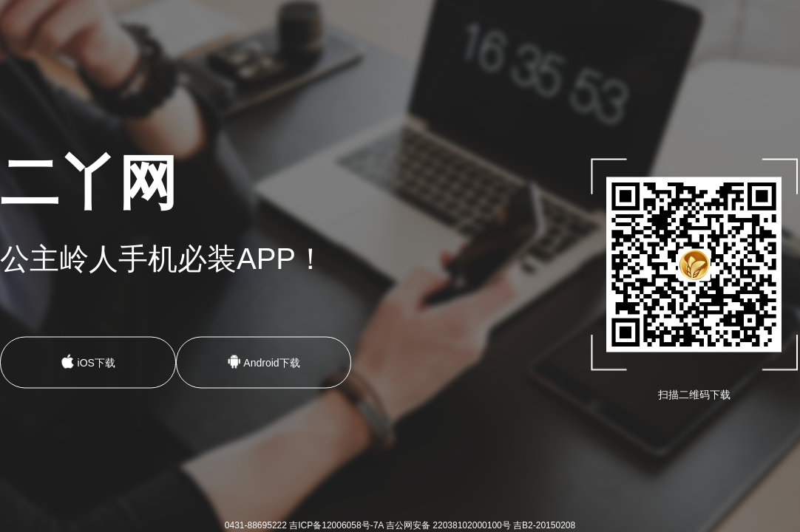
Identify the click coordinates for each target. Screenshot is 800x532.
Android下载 (263, 362)
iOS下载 (88, 362)
